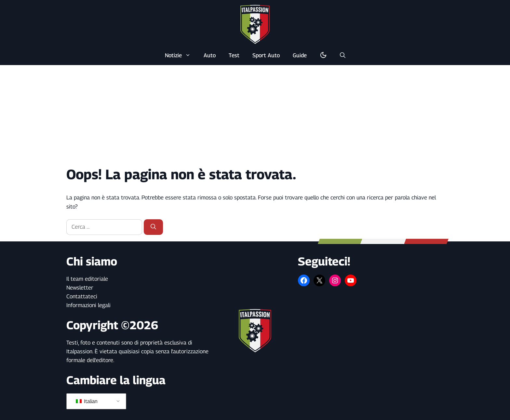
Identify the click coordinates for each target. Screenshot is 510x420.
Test (234, 55)
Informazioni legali (88, 305)
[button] (343, 55)
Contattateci (82, 296)
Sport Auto (266, 55)
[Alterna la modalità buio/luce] (323, 55)
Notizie (181, 55)
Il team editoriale (87, 279)
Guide (300, 55)
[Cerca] (153, 227)
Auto (210, 55)
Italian (87, 401)
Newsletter (80, 288)
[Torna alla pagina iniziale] (255, 24)
